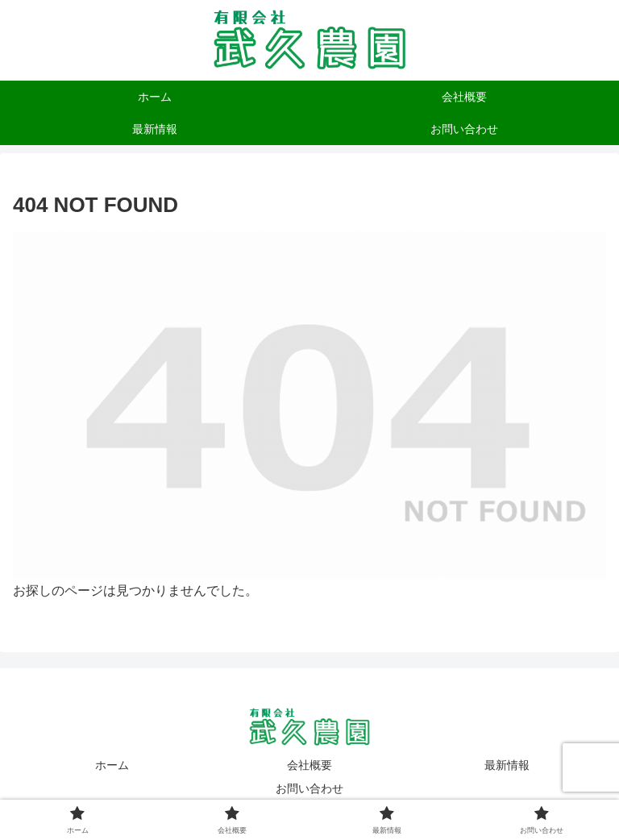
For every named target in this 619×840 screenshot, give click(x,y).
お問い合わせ (309, 788)
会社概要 (309, 765)
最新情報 (507, 765)
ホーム (112, 765)
